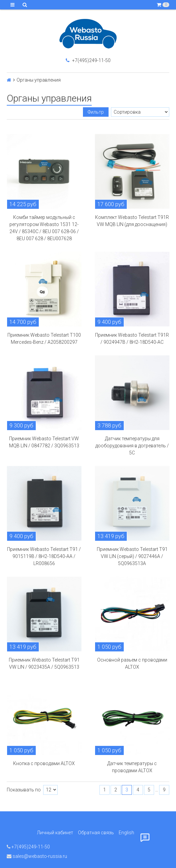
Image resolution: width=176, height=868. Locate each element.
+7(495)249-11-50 (88, 60)
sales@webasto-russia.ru (37, 856)
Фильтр (96, 112)
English (126, 833)
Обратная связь (96, 833)
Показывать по (24, 790)
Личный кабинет (55, 833)
